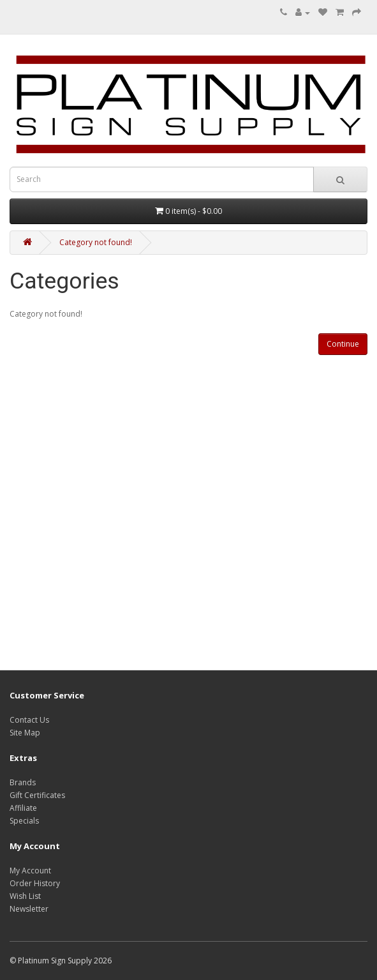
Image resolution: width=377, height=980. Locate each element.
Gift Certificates (37, 795)
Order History (35, 883)
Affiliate (23, 808)
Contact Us (29, 720)
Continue (343, 344)
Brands (23, 782)
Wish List (25, 896)
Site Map (25, 733)
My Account (30, 871)
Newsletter (29, 909)
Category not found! (96, 242)
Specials (24, 821)
